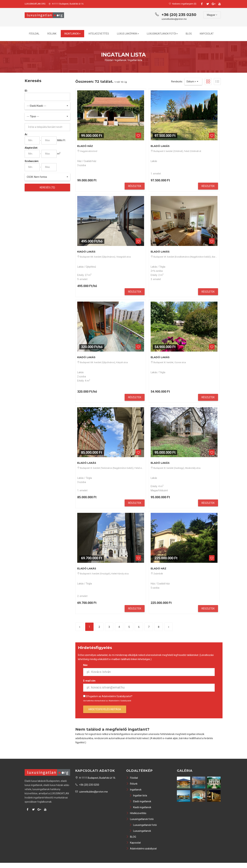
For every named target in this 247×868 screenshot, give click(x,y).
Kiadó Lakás (86, 252)
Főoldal (34, 34)
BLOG (189, 34)
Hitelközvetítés (99, 34)
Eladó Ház (85, 146)
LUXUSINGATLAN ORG (35, 4)
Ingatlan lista (135, 60)
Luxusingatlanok (140, 831)
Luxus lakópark (128, 34)
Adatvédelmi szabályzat (141, 849)
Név (85, 665)
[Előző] (79, 627)
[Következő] (169, 627)
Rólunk (52, 34)
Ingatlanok (72, 34)
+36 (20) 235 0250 (179, 15)
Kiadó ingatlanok (140, 807)
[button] (47, 106)
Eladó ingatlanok (140, 801)
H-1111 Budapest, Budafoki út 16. (66, 4)
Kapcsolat (207, 34)
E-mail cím (89, 681)
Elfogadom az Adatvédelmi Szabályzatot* (109, 696)
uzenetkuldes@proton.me (174, 19)
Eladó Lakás (160, 146)
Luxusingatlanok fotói (162, 34)
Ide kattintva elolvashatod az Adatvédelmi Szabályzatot (107, 701)
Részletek (135, 186)
